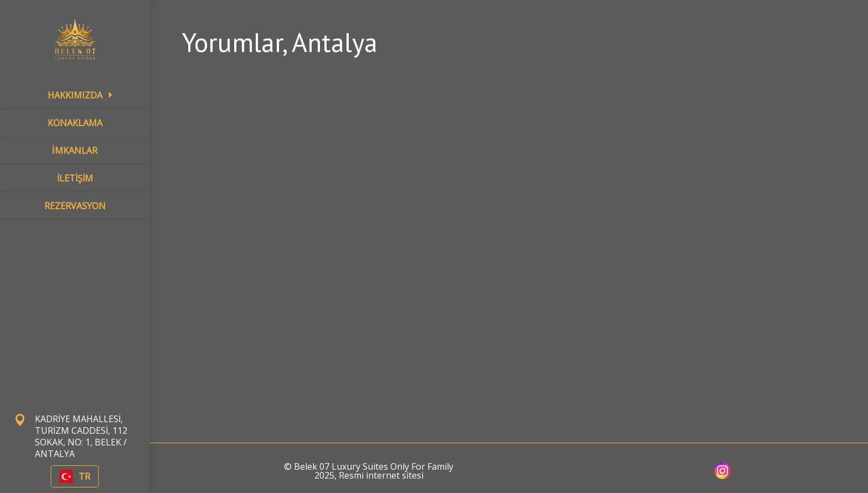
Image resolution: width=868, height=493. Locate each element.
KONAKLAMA (75, 123)
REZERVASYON (75, 206)
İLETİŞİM (75, 178)
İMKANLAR (75, 151)
